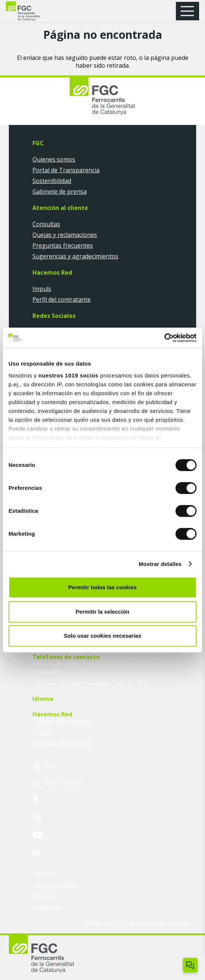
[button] (190, 11)
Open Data (44, 896)
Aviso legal (44, 874)
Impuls (42, 289)
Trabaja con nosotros (62, 721)
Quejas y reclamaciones (65, 235)
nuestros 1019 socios (68, 375)
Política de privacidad (55, 885)
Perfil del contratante (62, 299)
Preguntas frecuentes (63, 245)
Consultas (46, 224)
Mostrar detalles (160, 564)
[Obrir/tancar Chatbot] (190, 965)
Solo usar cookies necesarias (102, 636)
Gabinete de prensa (60, 191)
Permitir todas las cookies (102, 587)
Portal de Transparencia (66, 170)
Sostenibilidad (52, 181)
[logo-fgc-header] (30, 11)
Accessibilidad (48, 907)
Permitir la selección (102, 612)
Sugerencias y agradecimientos (75, 256)
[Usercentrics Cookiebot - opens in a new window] (164, 338)
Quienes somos (54, 159)
